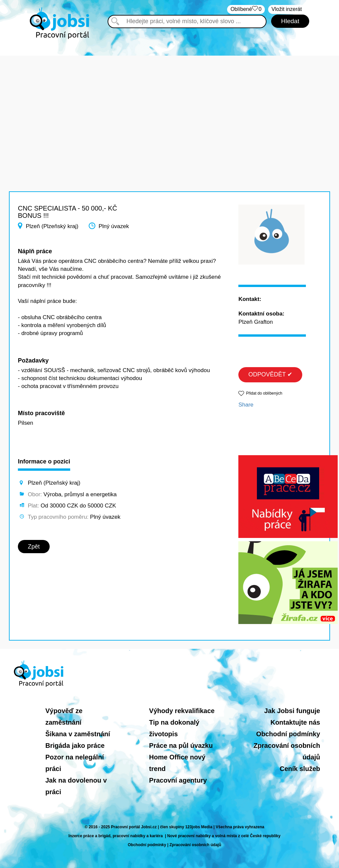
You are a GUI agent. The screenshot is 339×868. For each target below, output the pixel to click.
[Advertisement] (169, 102)
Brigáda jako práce (75, 746)
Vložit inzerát (287, 9)
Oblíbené (246, 9)
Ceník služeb (300, 769)
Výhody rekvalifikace (182, 711)
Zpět (34, 547)
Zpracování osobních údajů (195, 845)
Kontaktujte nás (295, 722)
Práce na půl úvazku (181, 746)
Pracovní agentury (178, 780)
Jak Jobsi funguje (292, 711)
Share (246, 405)
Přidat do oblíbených (264, 393)
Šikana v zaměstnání (78, 734)
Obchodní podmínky (288, 734)
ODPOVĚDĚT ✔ (270, 374)
